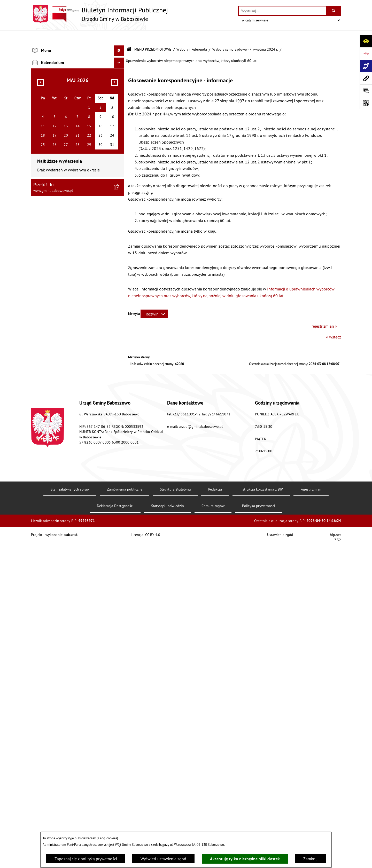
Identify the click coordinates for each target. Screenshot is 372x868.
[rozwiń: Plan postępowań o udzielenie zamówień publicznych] (120, 742)
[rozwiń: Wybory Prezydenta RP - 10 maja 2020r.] (120, 628)
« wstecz (334, 323)
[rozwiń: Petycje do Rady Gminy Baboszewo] (120, 174)
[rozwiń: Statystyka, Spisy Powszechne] (120, 715)
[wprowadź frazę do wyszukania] (282, 11)
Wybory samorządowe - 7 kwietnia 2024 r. (245, 36)
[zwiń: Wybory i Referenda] (120, 389)
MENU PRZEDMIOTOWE (153, 36)
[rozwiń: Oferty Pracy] (120, 375)
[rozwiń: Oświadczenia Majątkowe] (120, 160)
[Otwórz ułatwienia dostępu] (366, 41)
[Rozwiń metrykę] (154, 300)
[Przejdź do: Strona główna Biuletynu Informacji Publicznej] (129, 36)
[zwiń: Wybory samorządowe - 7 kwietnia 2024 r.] (120, 442)
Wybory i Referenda (192, 36)
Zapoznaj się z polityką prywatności (86, 859)
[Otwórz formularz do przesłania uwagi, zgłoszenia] (366, 91)
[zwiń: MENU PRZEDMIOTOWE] (120, 58)
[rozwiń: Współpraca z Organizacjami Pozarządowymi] (120, 342)
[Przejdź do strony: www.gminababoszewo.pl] (366, 78)
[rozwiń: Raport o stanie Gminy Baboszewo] (120, 72)
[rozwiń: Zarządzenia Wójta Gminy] (120, 147)
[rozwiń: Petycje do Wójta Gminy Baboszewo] (120, 188)
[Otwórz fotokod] (366, 103)
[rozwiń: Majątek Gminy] (120, 362)
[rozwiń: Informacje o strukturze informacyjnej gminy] (120, 86)
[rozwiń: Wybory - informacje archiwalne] (120, 681)
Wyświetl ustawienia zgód (163, 859)
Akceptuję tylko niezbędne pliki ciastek (245, 859)
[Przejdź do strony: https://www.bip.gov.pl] (366, 53)
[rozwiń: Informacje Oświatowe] (120, 229)
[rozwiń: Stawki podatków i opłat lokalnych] (120, 119)
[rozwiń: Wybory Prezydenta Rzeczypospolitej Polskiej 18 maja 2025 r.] (120, 403)
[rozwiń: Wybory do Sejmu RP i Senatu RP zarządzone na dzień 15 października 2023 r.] (120, 562)
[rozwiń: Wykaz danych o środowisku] (120, 775)
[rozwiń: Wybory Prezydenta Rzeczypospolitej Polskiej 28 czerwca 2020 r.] (120, 608)
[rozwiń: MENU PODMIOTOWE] (120, 48)
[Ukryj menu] (119, 37)
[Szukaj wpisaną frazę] (334, 11)
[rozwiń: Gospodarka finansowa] (120, 105)
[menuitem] (78, 48)
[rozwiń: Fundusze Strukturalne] (120, 728)
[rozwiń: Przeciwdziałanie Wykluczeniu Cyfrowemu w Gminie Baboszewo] (120, 695)
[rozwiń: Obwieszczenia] (120, 215)
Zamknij (310, 859)
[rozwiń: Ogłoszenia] (120, 201)
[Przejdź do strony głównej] (99, 14)
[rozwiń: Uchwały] (120, 133)
